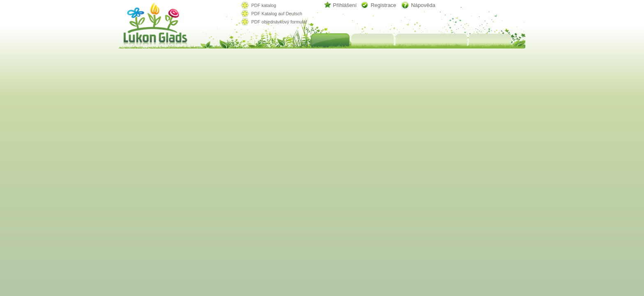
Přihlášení (345, 5)
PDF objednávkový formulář (279, 22)
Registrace (383, 5)
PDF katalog (264, 5)
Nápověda (423, 5)
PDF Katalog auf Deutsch (277, 14)
